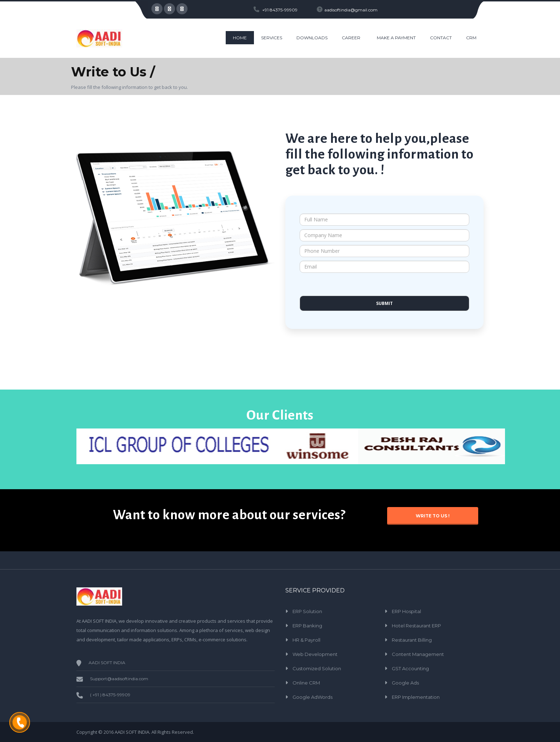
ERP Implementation (416, 697)
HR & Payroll (306, 640)
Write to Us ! (433, 516)
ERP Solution (307, 611)
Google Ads (405, 683)
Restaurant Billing (412, 640)
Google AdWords (312, 697)
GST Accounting (410, 668)
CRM (471, 38)
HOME (240, 38)
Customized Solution (317, 668)
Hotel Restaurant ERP (416, 626)
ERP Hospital (406, 611)
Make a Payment (396, 38)
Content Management (418, 654)
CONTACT (441, 38)
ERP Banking (307, 626)
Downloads (312, 38)
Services (272, 38)
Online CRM (306, 683)
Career (351, 38)
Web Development (315, 654)
